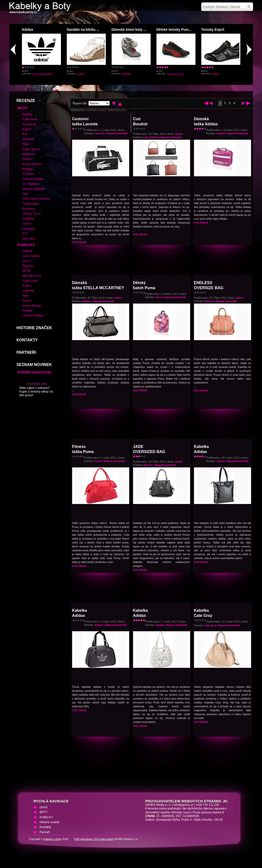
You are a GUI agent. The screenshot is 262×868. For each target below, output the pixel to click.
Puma (159, 297)
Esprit (81, 74)
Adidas (28, 30)
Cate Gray (210, 625)
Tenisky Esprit (213, 30)
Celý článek (79, 242)
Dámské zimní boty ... (129, 30)
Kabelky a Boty (53, 839)
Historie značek (43, 74)
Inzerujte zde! (37, 383)
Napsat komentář (117, 133)
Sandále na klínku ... (83, 30)
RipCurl (209, 301)
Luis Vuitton (151, 137)
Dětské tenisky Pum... (174, 30)
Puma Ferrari (176, 74)
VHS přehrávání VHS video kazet (94, 839)
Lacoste (99, 133)
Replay (127, 74)
